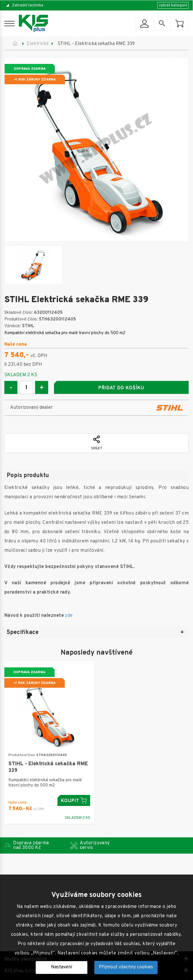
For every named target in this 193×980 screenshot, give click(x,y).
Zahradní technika (28, 5)
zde (69, 616)
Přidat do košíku (121, 388)
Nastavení (62, 967)
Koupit (74, 801)
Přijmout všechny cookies (126, 967)
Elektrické (38, 44)
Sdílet (97, 443)
